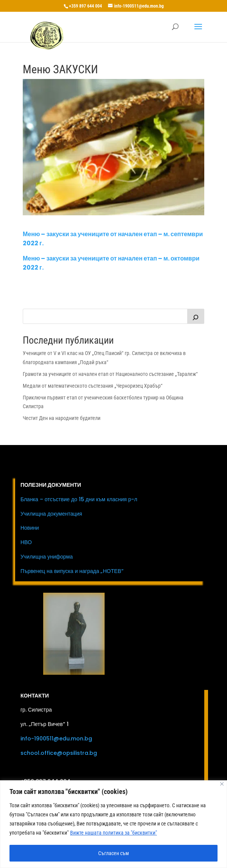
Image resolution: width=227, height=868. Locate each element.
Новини (30, 528)
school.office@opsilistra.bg (59, 753)
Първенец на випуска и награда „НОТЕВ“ (72, 571)
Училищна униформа (47, 557)
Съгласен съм (113, 853)
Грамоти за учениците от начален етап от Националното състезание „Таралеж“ (110, 374)
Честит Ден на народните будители (62, 418)
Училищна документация (51, 514)
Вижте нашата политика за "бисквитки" (113, 833)
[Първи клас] (196, 316)
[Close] (222, 784)
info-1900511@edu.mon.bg (56, 739)
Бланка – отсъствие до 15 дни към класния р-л (79, 499)
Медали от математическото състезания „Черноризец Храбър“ (93, 386)
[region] (113, 824)
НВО (26, 542)
